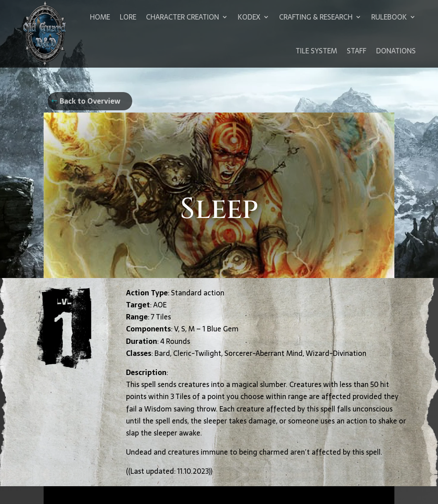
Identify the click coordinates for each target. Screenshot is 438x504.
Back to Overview (90, 101)
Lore (128, 17)
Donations (396, 51)
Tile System (316, 51)
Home (100, 17)
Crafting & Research (316, 17)
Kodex (249, 17)
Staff (357, 51)
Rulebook (389, 17)
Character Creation (182, 17)
